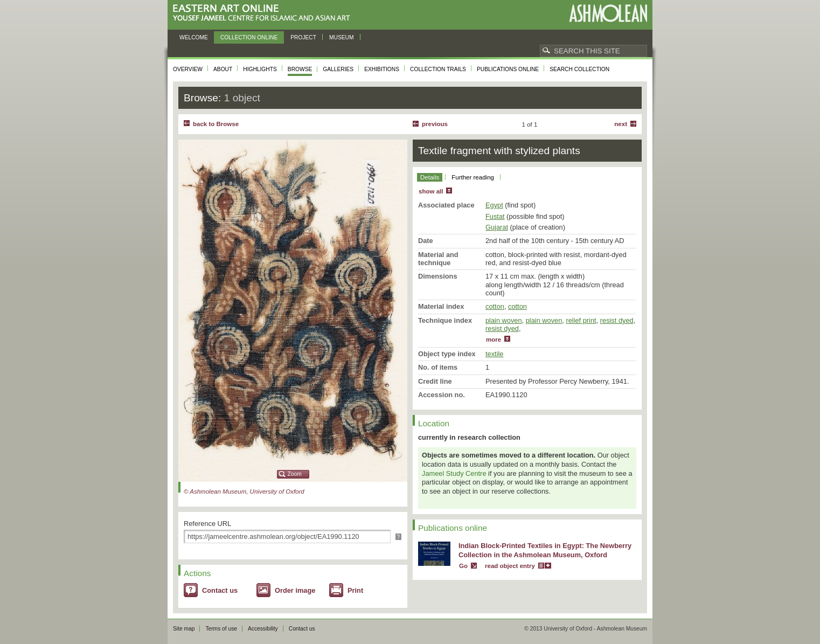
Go (463, 566)
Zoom (295, 474)
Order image (295, 590)
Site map (184, 629)
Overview (188, 69)
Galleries (338, 69)
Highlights (260, 69)
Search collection (579, 69)
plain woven (504, 320)
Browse (300, 69)
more (494, 340)
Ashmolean (608, 13)
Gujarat (497, 227)
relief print (581, 320)
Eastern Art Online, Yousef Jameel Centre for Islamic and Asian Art (264, 13)
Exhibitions (382, 69)
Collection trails (438, 69)
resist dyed (617, 320)
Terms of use (221, 629)
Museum (342, 37)
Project (303, 37)
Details (430, 177)
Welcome (194, 37)
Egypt (494, 205)
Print (355, 590)
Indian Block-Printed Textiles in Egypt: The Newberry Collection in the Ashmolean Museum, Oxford (545, 550)
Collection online (249, 37)
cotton (495, 306)
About (223, 69)
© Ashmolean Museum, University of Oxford (244, 491)
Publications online (508, 69)
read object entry (510, 566)
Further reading (473, 177)
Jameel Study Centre (454, 473)
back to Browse (216, 124)
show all (431, 191)
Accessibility (263, 629)
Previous (435, 124)
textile (494, 354)
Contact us (220, 590)
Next (621, 124)
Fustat (495, 216)
